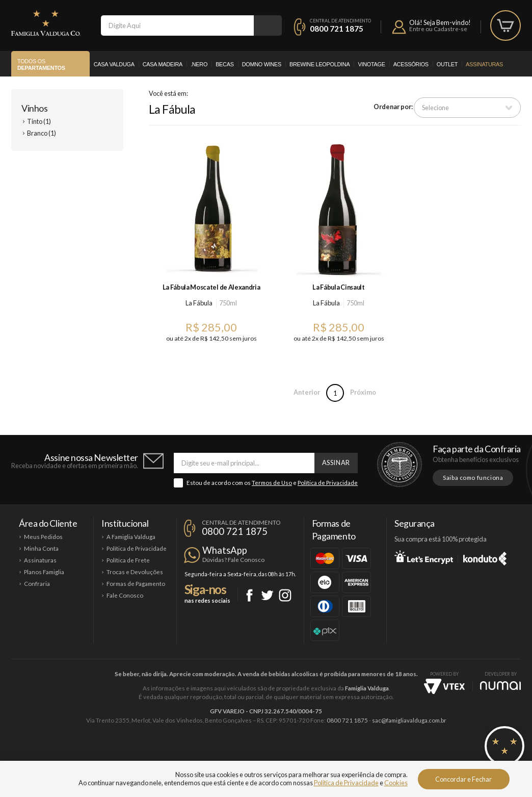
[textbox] (177, 25)
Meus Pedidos (43, 537)
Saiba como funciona (473, 478)
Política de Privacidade (328, 483)
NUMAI (500, 686)
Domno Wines (262, 64)
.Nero (199, 64)
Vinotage (371, 64)
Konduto (485, 557)
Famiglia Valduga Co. (46, 23)
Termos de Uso (272, 483)
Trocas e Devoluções (135, 572)
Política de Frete (128, 560)
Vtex (444, 686)
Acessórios (411, 64)
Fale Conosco (125, 595)
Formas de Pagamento (136, 584)
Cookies (396, 783)
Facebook (249, 595)
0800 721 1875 (337, 29)
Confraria (37, 584)
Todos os (41, 65)
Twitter (267, 595)
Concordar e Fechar (463, 779)
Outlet (447, 64)
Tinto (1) (39, 121)
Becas (225, 64)
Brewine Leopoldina (320, 64)
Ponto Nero (296, 755)
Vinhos (34, 108)
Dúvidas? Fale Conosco (233, 560)
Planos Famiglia (44, 572)
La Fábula (199, 303)
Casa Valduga (114, 64)
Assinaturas (484, 64)
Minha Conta (41, 548)
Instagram (285, 595)
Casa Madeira (163, 64)
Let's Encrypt (424, 557)
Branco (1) (42, 133)
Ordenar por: (393, 107)
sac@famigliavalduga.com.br (409, 720)
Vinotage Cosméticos (418, 755)
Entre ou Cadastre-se (438, 29)
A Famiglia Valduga (131, 537)
